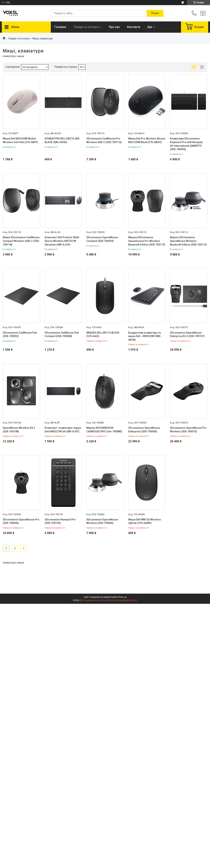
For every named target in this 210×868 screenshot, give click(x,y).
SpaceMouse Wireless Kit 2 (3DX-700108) (19, 430)
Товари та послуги (86, 27)
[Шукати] (155, 13)
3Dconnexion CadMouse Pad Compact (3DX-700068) (62, 334)
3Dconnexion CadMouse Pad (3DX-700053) (20, 334)
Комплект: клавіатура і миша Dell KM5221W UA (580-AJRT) (63, 430)
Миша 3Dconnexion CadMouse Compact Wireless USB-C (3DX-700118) (21, 241)
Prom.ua (122, 597)
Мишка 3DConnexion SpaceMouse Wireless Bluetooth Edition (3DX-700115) (188, 241)
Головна (60, 27)
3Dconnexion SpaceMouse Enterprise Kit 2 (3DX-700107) (187, 334)
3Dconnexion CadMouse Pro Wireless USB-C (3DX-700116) (104, 140)
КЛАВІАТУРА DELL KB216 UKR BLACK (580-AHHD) (62, 140)
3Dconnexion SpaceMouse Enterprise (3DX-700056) (144, 430)
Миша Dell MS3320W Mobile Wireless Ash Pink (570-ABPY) (20, 140)
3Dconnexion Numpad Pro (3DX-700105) (60, 521)
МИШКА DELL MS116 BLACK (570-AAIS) (103, 334)
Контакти (134, 27)
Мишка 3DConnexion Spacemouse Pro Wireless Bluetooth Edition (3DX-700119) (147, 241)
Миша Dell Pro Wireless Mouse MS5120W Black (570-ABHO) (147, 140)
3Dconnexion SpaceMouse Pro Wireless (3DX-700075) (188, 430)
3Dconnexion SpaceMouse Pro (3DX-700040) (21, 521)
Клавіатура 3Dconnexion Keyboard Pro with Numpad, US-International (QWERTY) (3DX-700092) (186, 144)
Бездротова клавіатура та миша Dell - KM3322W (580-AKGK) (145, 336)
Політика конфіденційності (123, 600)
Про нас (114, 27)
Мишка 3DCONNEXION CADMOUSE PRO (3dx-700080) (104, 430)
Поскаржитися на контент (95, 600)
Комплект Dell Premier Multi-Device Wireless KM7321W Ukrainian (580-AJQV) (62, 241)
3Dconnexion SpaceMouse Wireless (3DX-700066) (102, 521)
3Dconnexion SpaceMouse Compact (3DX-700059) (102, 239)
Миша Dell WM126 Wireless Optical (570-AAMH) (145, 521)
